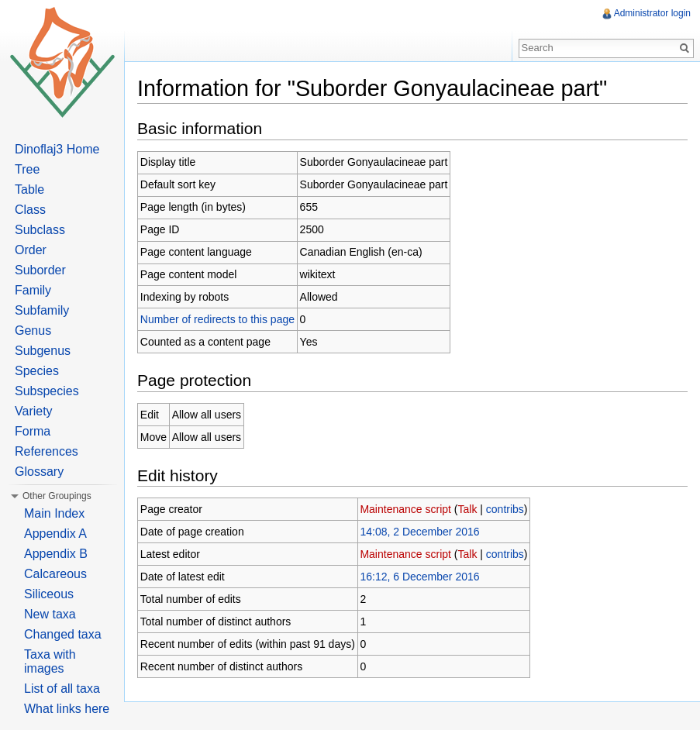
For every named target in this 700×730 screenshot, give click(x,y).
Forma (33, 431)
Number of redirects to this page (217, 319)
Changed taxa (63, 634)
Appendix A (55, 534)
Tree (27, 169)
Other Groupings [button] (57, 496)
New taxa (50, 614)
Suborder (40, 270)
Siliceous (49, 594)
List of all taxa (62, 689)
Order (31, 250)
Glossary (39, 472)
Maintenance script (405, 509)
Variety (34, 411)
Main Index (54, 513)
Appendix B (56, 554)
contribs (505, 509)
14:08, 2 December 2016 (419, 532)
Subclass (40, 230)
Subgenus (43, 351)
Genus (33, 331)
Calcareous (55, 574)
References (47, 451)
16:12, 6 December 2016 (419, 577)
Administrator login (652, 13)
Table (29, 189)
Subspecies (47, 391)
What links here (67, 709)
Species (37, 371)
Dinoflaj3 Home (57, 149)
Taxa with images (50, 661)
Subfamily (42, 310)
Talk (468, 509)
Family (33, 290)
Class (30, 210)
